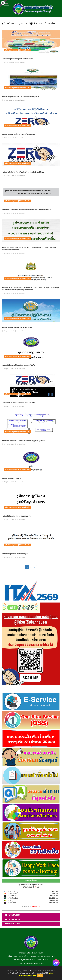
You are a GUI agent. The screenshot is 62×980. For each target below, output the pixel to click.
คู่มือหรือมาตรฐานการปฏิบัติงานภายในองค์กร (18, 50)
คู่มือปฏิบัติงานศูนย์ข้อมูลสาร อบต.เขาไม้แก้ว (17, 516)
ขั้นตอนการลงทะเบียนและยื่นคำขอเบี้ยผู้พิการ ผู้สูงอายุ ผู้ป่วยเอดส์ (24, 441)
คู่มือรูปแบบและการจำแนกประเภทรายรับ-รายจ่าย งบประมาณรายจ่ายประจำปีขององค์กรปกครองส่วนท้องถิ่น (29, 249)
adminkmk (22, 62)
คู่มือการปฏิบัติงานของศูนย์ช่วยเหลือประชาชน (17, 59)
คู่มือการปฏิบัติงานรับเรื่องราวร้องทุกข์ (15, 554)
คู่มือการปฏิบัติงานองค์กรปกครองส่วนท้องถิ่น (17, 327)
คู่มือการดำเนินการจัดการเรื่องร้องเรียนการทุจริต (18, 403)
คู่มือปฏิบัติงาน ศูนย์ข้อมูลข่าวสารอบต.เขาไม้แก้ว (18, 365)
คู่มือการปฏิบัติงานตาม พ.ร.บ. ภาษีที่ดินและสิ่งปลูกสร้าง (20, 97)
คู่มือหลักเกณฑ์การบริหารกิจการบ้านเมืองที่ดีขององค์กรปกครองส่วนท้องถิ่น (27, 210)
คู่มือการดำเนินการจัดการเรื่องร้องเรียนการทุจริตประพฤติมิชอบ (23, 172)
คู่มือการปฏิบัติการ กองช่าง (11, 478)
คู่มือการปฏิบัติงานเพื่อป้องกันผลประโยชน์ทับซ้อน (18, 134)
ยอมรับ (40, 976)
